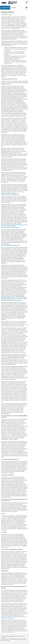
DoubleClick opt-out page (7, 296)
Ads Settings (24, 285)
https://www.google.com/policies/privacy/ (10, 195)
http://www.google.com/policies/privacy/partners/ (12, 225)
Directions (13, 8)
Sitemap (15, 636)
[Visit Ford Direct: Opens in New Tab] (10, 640)
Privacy (19, 636)
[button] (5, 8)
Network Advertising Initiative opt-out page (12, 300)
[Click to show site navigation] (27, 8)
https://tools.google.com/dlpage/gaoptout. (10, 245)
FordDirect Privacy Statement (8, 618)
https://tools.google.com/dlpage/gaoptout (10, 227)
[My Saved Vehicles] (27, 3)
